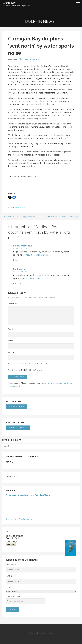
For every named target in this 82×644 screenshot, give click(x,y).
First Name (11, 565)
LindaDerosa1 (20, 246)
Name (11, 329)
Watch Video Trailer (18, 428)
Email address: (25, 600)
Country (10, 588)
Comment (13, 303)
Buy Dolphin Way (16, 407)
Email (11, 341)
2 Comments (35, 59)
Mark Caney (24, 59)
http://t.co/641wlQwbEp (36, 255)
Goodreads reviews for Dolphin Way (28, 495)
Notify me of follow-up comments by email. (32, 364)
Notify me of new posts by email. (26, 370)
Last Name (11, 576)
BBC (35, 177)
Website (12, 352)
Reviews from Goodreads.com (19, 519)
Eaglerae (18, 269)
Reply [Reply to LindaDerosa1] (16, 260)
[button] (79, 4)
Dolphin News (20, 208)
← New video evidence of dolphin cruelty (18, 217)
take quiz (11, 544)
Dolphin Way (9, 3)
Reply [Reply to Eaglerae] (16, 283)
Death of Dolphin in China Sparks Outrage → (62, 217)
